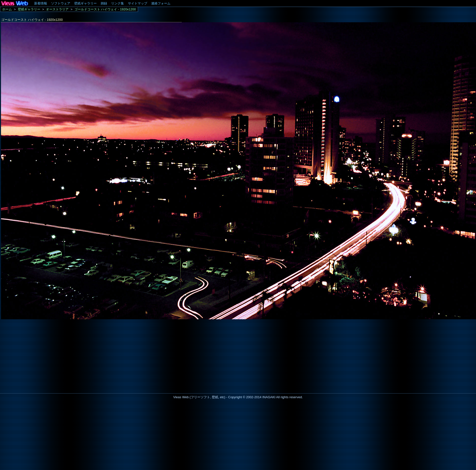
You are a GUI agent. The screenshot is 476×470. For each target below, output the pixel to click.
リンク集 (118, 3)
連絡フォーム (161, 3)
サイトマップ (138, 3)
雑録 (104, 3)
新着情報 (41, 3)
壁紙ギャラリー (85, 3)
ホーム (7, 9)
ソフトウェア (61, 3)
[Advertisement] (42, 355)
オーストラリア (57, 9)
